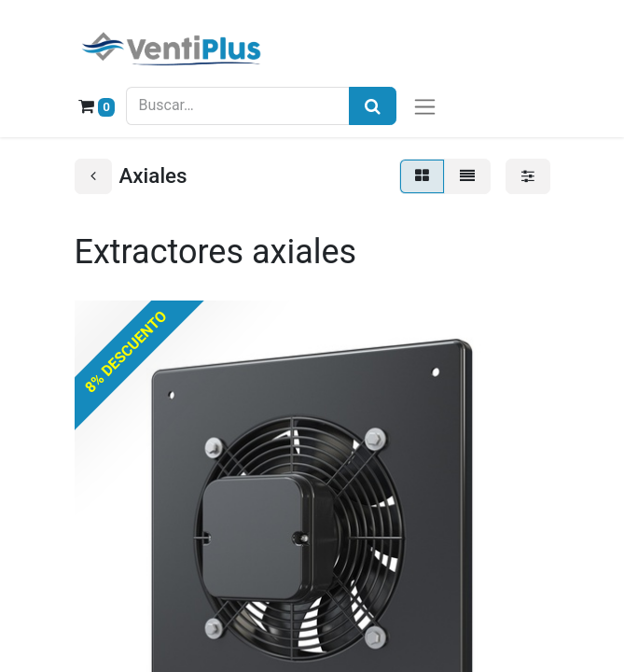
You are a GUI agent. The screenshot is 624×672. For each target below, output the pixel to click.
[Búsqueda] (373, 106)
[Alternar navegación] (425, 106)
